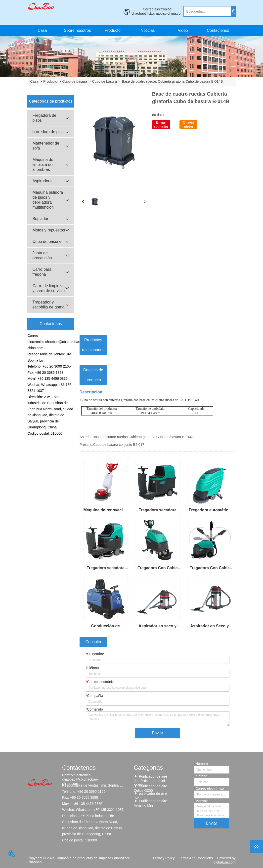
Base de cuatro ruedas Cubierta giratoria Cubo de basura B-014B (172, 81)
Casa (34, 81)
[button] (113, 31)
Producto (50, 81)
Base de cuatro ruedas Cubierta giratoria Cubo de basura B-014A (143, 437)
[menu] (130, 30)
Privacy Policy (164, 858)
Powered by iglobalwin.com (224, 860)
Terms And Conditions (196, 858)
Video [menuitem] (183, 30)
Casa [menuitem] (42, 30)
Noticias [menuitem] (148, 30)
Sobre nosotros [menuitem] (77, 30)
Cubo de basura (75, 81)
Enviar (157, 733)
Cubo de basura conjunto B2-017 (119, 445)
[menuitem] (112, 30)
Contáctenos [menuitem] (218, 30)
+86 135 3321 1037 (109, 810)
